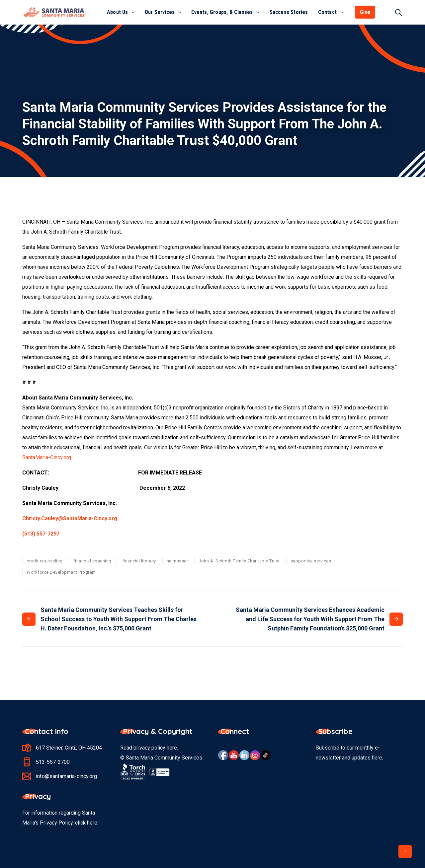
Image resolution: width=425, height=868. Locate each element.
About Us (118, 12)
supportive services (311, 561)
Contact (327, 12)
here (172, 748)
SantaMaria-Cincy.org (47, 457)
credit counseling (45, 561)
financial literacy (139, 561)
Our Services (160, 12)
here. (93, 823)
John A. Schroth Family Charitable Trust (239, 561)
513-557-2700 (53, 762)
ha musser (177, 561)
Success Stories (289, 12)
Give (365, 12)
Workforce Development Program (61, 572)
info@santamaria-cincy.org (66, 776)
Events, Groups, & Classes (222, 12)
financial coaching (92, 561)
